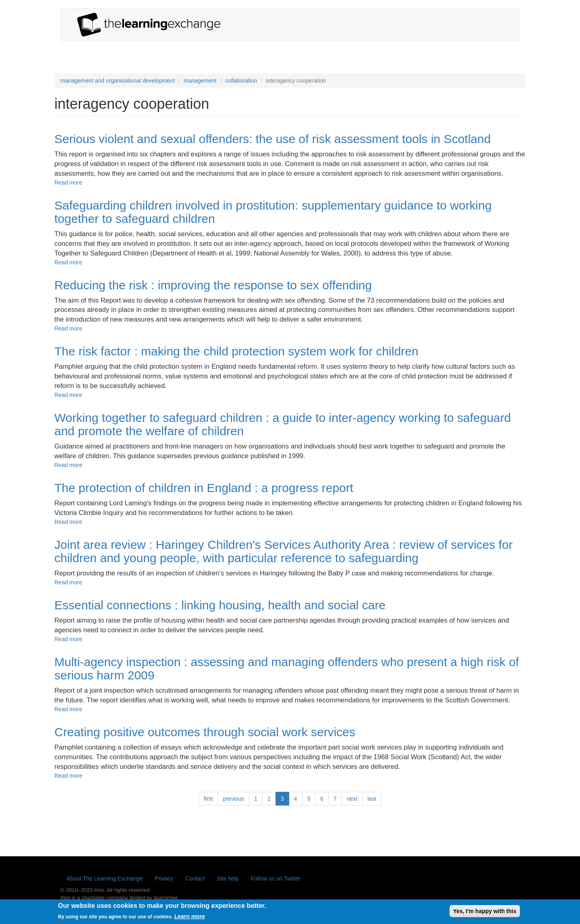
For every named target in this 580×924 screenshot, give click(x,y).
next (352, 799)
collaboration (241, 81)
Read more (68, 183)
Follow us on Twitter (276, 878)
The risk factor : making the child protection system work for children (236, 351)
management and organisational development (118, 81)
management (200, 81)
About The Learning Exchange (105, 878)
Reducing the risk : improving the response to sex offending (213, 285)
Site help (228, 878)
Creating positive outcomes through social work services (205, 732)
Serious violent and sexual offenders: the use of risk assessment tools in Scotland (272, 139)
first (208, 799)
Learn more (190, 918)
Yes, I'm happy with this (485, 913)
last (372, 799)
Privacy (164, 878)
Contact (195, 878)
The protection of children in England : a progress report (204, 488)
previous (233, 799)
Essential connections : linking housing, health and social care (220, 605)
